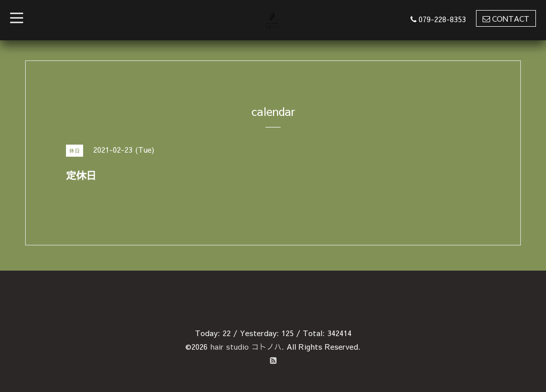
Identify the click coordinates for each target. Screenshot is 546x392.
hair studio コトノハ (246, 346)
